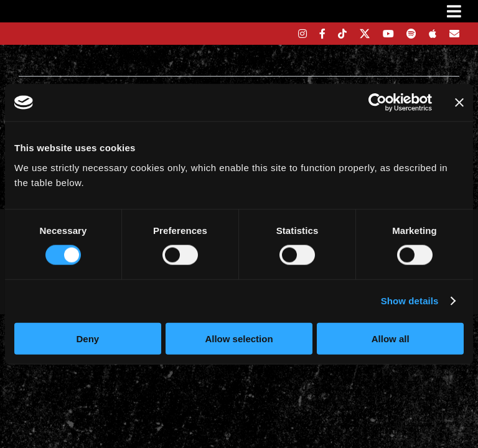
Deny (87, 338)
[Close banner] (459, 103)
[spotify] (411, 34)
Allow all (391, 338)
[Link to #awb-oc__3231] (454, 11)
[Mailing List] (454, 34)
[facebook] (322, 34)
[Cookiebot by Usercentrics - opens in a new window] (377, 103)
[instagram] (302, 34)
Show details (410, 301)
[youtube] (388, 34)
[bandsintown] (281, 34)
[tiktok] (342, 34)
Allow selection (239, 338)
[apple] (433, 34)
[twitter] (365, 34)
